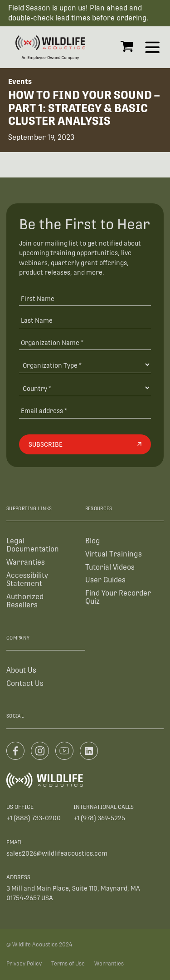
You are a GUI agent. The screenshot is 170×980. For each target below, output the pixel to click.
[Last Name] (85, 320)
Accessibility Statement (27, 579)
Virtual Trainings (114, 554)
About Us (21, 670)
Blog (93, 541)
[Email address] (85, 411)
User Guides (105, 580)
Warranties (26, 562)
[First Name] (85, 298)
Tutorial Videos (110, 567)
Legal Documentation (33, 545)
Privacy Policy (24, 964)
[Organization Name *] (85, 342)
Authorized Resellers (25, 601)
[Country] (85, 388)
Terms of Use (68, 964)
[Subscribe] (85, 444)
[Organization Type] (85, 365)
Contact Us (25, 683)
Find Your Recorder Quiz (118, 597)
